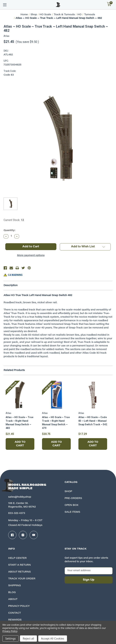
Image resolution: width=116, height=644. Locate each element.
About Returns (19, 572)
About (13, 599)
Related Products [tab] (14, 370)
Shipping (15, 586)
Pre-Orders (73, 498)
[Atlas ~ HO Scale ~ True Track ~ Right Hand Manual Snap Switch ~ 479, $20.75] (56, 395)
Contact (15, 613)
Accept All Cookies (53, 639)
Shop (68, 492)
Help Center (17, 558)
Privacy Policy (19, 606)
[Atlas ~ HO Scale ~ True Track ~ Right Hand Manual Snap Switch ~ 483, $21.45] (20, 395)
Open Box (71, 505)
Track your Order (22, 579)
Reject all (28, 639)
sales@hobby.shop (20, 497)
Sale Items (72, 512)
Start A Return (19, 565)
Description (11, 286)
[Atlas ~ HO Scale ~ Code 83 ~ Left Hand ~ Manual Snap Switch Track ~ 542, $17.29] (93, 395)
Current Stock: (14, 220)
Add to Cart (20, 444)
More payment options (31, 256)
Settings (11, 639)
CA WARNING (15, 275)
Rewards (15, 620)
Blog (12, 593)
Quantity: (9, 231)
